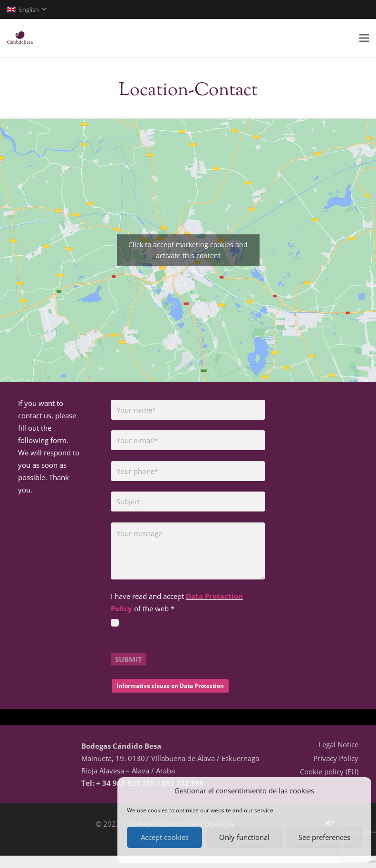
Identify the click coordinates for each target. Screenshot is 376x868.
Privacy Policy (336, 758)
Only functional (244, 837)
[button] (27, 10)
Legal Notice (338, 744)
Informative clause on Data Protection (170, 686)
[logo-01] (20, 38)
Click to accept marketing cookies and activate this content (188, 250)
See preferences (324, 837)
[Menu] (364, 38)
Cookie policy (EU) (329, 772)
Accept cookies (165, 837)
